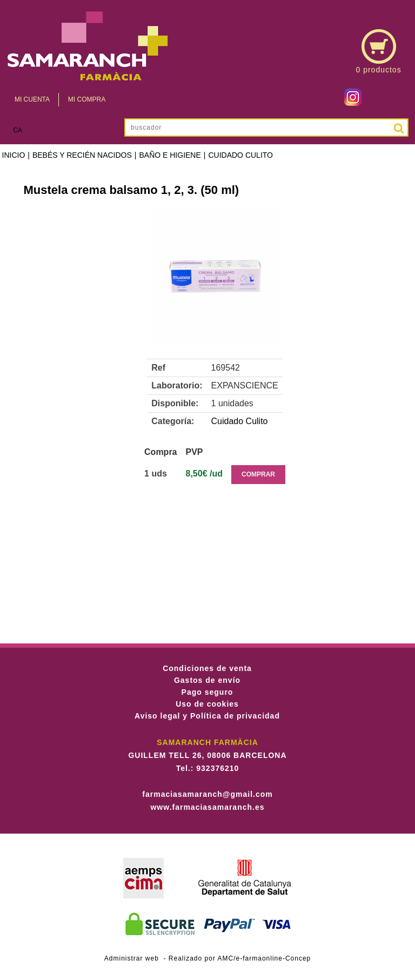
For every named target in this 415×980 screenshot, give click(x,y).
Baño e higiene (170, 155)
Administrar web (132, 958)
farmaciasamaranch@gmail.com (207, 794)
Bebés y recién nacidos (82, 155)
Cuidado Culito (240, 155)
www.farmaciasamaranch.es (207, 807)
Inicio (14, 155)
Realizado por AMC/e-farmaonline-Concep (240, 958)
